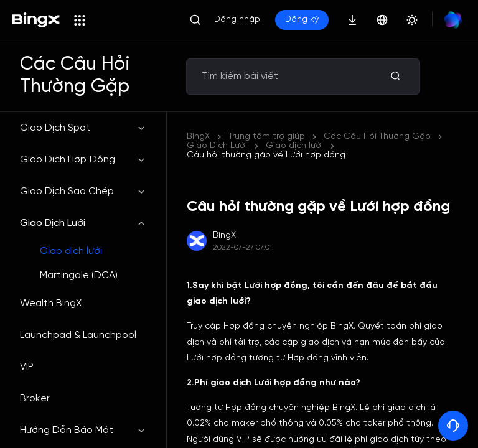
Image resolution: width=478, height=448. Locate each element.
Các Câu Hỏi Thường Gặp (377, 137)
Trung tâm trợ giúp (267, 137)
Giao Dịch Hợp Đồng (83, 160)
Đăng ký (302, 20)
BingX (198, 137)
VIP (27, 367)
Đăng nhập (237, 20)
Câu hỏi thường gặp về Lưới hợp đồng (266, 155)
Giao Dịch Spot (83, 128)
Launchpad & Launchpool (78, 335)
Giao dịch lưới (71, 251)
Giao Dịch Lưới (83, 223)
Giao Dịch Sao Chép (83, 191)
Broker (35, 399)
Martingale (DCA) (79, 275)
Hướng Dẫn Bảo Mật (83, 430)
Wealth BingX (51, 303)
